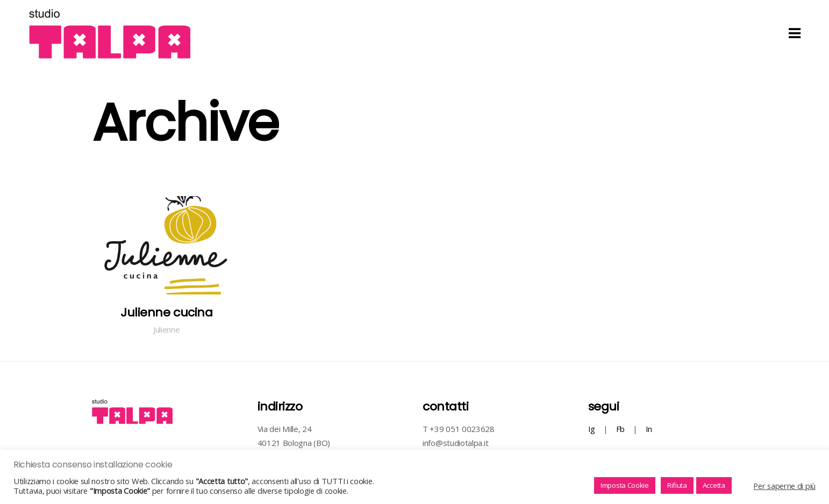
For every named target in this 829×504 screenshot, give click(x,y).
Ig (592, 429)
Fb (620, 429)
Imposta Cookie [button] (625, 485)
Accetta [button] (714, 485)
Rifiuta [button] (677, 485)
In (649, 429)
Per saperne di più (784, 486)
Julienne (167, 329)
